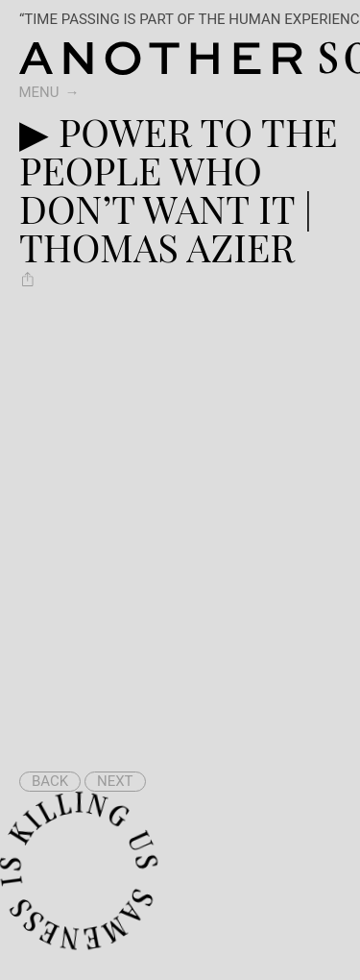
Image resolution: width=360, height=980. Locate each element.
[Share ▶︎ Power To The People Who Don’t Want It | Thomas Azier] (28, 279)
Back (50, 781)
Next (115, 781)
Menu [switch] (39, 92)
